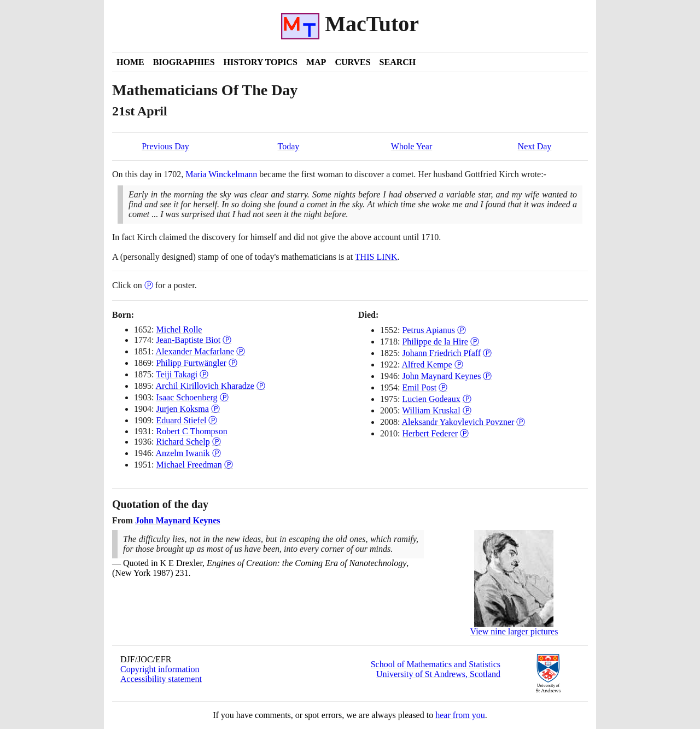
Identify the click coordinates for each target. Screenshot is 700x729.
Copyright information (160, 669)
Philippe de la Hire (435, 342)
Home (130, 62)
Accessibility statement (161, 679)
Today (289, 146)
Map (316, 62)
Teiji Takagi (177, 374)
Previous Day (165, 146)
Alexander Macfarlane (195, 351)
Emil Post (419, 387)
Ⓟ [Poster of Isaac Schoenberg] (224, 397)
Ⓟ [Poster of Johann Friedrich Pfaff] (487, 353)
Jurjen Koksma (182, 409)
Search (398, 62)
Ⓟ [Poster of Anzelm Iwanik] (217, 453)
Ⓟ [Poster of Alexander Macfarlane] (241, 351)
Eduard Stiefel (181, 420)
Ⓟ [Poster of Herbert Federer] (464, 433)
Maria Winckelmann (221, 174)
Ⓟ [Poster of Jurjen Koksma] (215, 409)
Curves (352, 62)
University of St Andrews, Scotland (438, 674)
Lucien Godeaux (431, 399)
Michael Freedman (189, 465)
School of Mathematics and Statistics (436, 664)
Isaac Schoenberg (186, 397)
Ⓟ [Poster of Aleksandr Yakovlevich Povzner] (521, 422)
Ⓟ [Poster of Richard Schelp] (217, 442)
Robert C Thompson (191, 431)
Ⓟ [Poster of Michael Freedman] (229, 465)
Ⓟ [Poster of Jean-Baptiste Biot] (227, 340)
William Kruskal (431, 410)
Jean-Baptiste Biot (188, 340)
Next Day (535, 146)
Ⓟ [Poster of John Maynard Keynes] (487, 376)
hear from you (460, 715)
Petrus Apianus (428, 330)
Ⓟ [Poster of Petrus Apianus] (462, 330)
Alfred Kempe (427, 364)
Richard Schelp (183, 442)
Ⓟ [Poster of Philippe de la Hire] (475, 342)
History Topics (261, 62)
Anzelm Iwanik (183, 453)
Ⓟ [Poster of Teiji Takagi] (204, 374)
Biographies (184, 62)
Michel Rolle (179, 329)
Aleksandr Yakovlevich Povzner (458, 422)
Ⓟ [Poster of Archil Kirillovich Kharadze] (261, 386)
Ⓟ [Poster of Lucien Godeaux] (467, 399)
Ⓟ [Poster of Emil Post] (443, 387)
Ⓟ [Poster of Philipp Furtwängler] (233, 363)
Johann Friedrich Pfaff (441, 353)
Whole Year (412, 146)
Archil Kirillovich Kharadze (205, 386)
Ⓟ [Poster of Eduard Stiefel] (213, 420)
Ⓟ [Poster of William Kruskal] (467, 410)
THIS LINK (376, 257)
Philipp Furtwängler (191, 363)
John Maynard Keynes (441, 376)
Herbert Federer (430, 433)
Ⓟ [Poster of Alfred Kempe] (459, 364)
